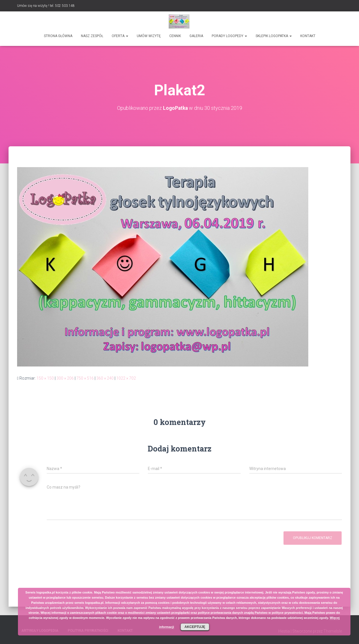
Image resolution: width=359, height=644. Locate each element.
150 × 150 (45, 378)
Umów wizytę (149, 36)
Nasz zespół (92, 36)
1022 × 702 (126, 378)
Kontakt (308, 36)
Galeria (196, 36)
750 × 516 (85, 378)
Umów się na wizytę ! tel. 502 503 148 (46, 6)
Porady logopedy (229, 36)
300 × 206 (65, 378)
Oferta (120, 36)
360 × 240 (105, 378)
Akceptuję (195, 627)
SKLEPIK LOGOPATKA (274, 36)
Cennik (175, 36)
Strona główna (58, 36)
